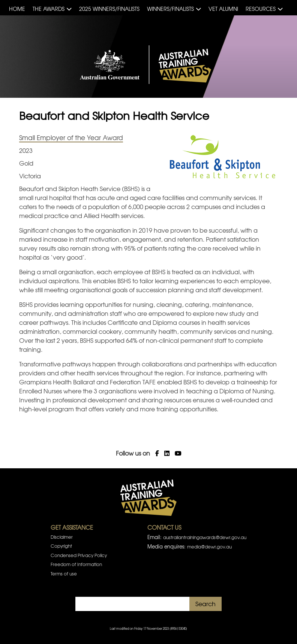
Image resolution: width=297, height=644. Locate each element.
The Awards (49, 9)
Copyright (61, 546)
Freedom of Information (76, 564)
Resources (261, 9)
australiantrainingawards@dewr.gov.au (205, 537)
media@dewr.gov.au (209, 547)
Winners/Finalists (170, 9)
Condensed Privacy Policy (79, 555)
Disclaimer (62, 537)
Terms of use (64, 574)
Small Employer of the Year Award (71, 137)
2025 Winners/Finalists (109, 9)
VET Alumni (223, 9)
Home (17, 9)
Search (205, 604)
